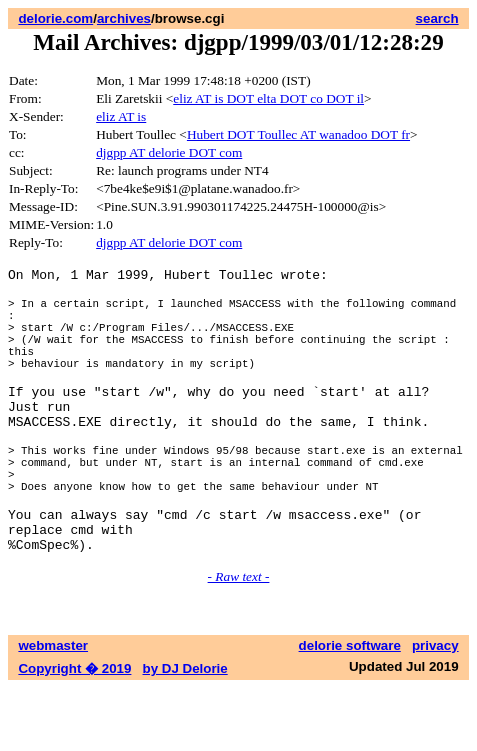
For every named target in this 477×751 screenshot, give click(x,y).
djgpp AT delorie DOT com (169, 152)
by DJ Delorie (185, 731)
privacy (435, 708)
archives (124, 18)
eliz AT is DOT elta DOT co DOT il (268, 98)
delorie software (350, 708)
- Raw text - (239, 639)
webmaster (53, 708)
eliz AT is (121, 116)
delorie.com (55, 18)
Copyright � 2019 (74, 731)
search (437, 18)
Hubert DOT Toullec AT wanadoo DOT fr (298, 134)
